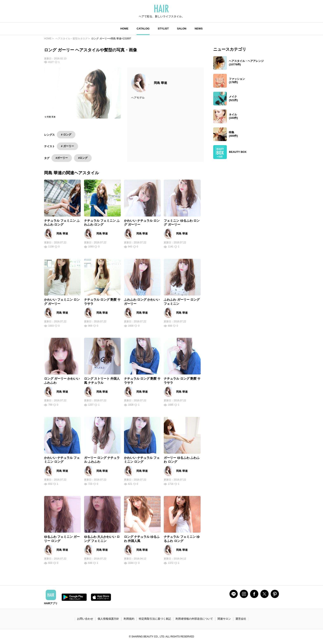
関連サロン (224, 619)
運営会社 (241, 619)
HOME (124, 29)
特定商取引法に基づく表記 (155, 619)
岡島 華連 (160, 83)
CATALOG (143, 29)
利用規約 (129, 619)
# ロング (66, 135)
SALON (182, 29)
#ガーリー (62, 158)
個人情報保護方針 (108, 619)
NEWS (199, 29)
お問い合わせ (85, 619)
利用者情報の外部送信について (194, 619)
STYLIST (163, 29)
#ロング (83, 158)
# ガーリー (67, 146)
